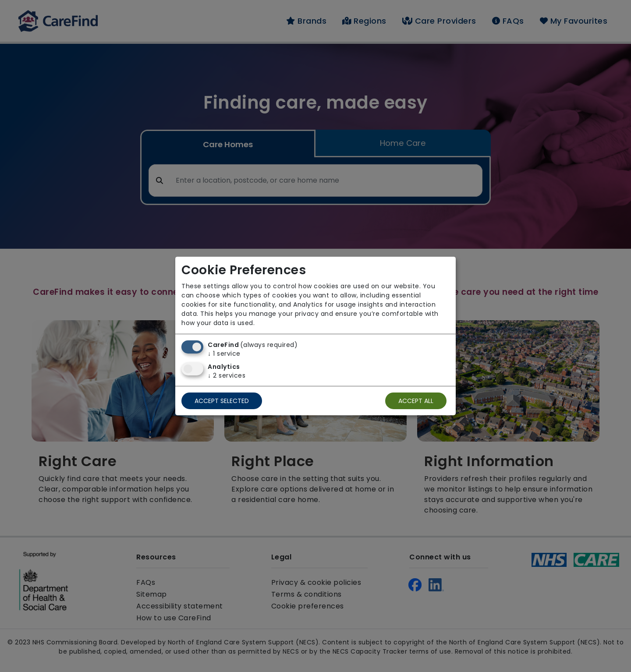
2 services (227, 375)
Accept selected (222, 401)
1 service (224, 354)
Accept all (416, 401)
